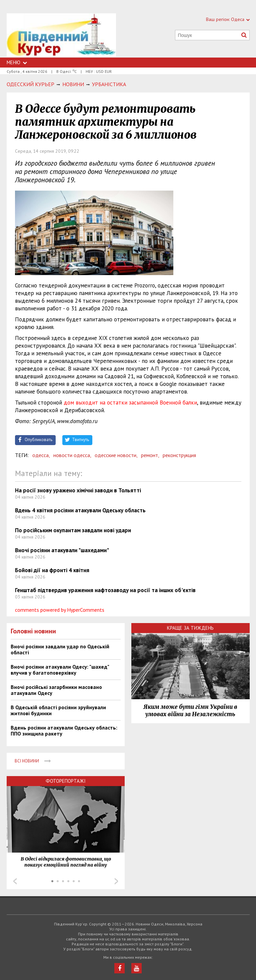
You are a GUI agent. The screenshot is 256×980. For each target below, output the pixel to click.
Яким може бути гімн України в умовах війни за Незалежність (190, 711)
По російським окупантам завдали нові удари (73, 530)
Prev (15, 881)
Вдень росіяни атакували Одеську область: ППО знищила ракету (64, 731)
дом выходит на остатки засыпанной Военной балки (130, 403)
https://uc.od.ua (61, 35)
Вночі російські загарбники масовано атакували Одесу (56, 690)
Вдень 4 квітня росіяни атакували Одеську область (80, 510)
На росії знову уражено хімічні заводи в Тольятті (78, 490)
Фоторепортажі (66, 781)
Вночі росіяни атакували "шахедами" (62, 550)
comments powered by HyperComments (60, 610)
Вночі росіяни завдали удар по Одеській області (60, 649)
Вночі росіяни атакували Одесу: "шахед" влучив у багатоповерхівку (60, 670)
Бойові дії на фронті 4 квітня (52, 570)
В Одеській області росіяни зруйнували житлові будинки (58, 710)
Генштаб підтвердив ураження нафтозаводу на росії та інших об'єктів (105, 590)
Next (116, 881)
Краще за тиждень (190, 628)
